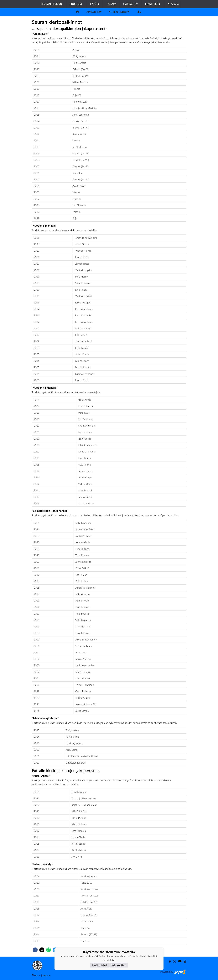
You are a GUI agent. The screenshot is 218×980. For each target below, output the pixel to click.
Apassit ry (94, 12)
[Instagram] (184, 961)
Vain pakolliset (119, 965)
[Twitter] (173, 961)
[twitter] (42, 950)
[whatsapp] (49, 950)
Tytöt (94, 4)
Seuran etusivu (51, 4)
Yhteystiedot (119, 12)
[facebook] (35, 950)
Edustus (76, 4)
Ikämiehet (153, 4)
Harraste (130, 4)
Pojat (111, 4)
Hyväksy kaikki (99, 965)
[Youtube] (179, 961)
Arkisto (174, 4)
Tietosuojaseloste (41, 975)
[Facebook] (169, 961)
